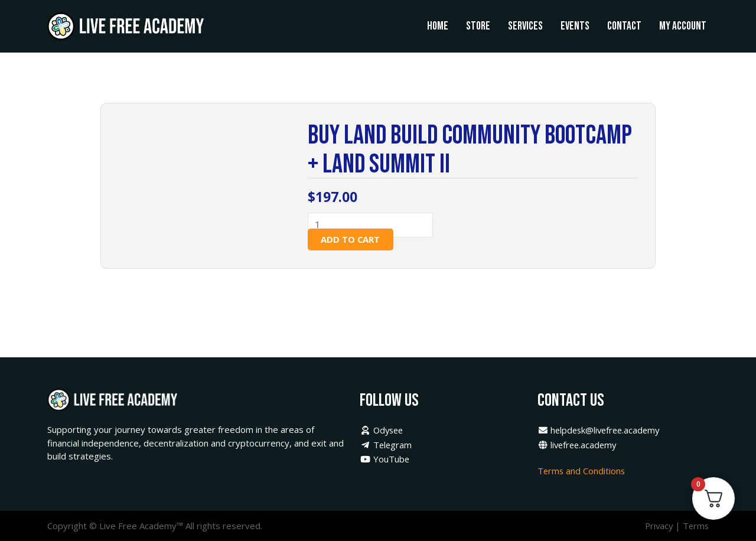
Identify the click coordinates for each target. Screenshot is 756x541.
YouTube (385, 459)
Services (525, 26)
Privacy (657, 526)
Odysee (383, 431)
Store (478, 26)
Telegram (386, 445)
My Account (683, 26)
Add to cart (351, 239)
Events (575, 26)
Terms (695, 526)
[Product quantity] (374, 225)
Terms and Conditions (583, 471)
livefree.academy (579, 445)
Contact (624, 26)
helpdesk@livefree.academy (601, 431)
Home (438, 26)
